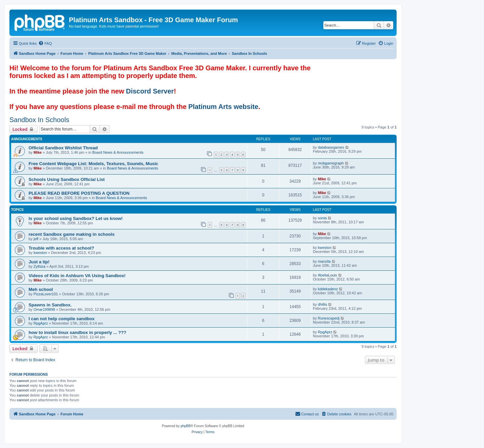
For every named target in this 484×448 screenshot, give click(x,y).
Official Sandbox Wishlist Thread (63, 148)
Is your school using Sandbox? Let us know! (76, 218)
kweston (40, 253)
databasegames (331, 147)
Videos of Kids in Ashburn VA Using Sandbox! (77, 276)
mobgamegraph (331, 163)
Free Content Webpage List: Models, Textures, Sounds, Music (93, 164)
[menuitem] (45, 43)
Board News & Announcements (118, 152)
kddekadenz (328, 289)
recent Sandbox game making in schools (72, 234)
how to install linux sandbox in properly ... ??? (77, 332)
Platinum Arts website (223, 107)
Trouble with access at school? (61, 248)
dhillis (323, 304)
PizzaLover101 (46, 294)
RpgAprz (41, 323)
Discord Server (150, 91)
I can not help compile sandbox (62, 319)
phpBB (186, 426)
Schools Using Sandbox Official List (67, 179)
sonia (322, 218)
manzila (324, 261)
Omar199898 (44, 309)
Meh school (41, 289)
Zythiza (39, 266)
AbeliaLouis (328, 275)
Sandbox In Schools (39, 120)
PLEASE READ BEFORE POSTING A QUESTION (79, 193)
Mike (38, 152)
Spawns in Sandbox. (50, 305)
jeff (36, 239)
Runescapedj (329, 318)
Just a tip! (39, 262)
